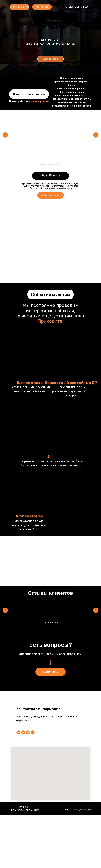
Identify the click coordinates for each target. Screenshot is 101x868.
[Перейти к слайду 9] (60, 164)
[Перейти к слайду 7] (55, 164)
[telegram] (18, 732)
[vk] (23, 732)
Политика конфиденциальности (78, 810)
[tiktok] (33, 732)
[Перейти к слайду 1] (41, 164)
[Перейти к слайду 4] (48, 164)
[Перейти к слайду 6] (53, 164)
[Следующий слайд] (96, 135)
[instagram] (28, 732)
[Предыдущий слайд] (5, 135)
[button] (42, 7)
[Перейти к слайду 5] (50, 164)
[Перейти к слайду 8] (58, 164)
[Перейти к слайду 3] (46, 164)
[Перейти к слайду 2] (43, 164)
